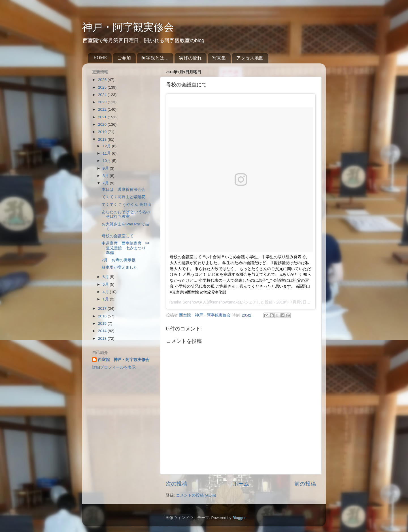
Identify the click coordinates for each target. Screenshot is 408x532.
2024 (103, 95)
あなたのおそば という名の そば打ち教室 (126, 214)
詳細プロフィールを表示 (114, 367)
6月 (106, 277)
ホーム (241, 484)
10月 (107, 161)
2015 (103, 323)
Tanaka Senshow (184, 302)
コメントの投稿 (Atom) (196, 495)
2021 (103, 117)
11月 (107, 153)
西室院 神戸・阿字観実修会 (124, 360)
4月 (106, 292)
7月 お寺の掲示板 (119, 260)
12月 (107, 146)
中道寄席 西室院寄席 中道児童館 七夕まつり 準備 (126, 248)
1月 (106, 299)
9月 (106, 168)
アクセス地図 (250, 58)
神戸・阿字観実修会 (128, 27)
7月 (106, 183)
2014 (103, 331)
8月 (106, 176)
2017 (103, 308)
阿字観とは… (155, 58)
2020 (103, 124)
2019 (103, 132)
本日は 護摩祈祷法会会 (124, 190)
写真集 (219, 58)
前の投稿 (305, 484)
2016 (103, 316)
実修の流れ (190, 58)
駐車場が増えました (120, 267)
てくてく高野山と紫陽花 (124, 197)
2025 (103, 87)
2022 (103, 109)
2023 (103, 102)
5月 (106, 284)
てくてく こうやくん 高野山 (127, 205)
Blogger (239, 518)
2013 (103, 338)
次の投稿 (177, 484)
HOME (100, 58)
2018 (103, 139)
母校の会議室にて (118, 236)
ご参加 (124, 58)
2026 (103, 80)
